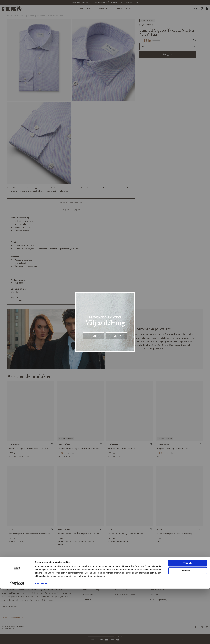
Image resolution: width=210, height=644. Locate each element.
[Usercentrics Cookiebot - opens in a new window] (17, 639)
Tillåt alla (188, 619)
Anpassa (188, 626)
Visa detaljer (41, 639)
